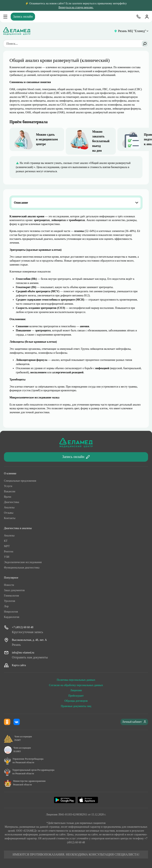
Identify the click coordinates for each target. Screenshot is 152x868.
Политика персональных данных (76, 680)
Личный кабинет (134, 722)
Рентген (9, 552)
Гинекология (11, 596)
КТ (6, 541)
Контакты (10, 518)
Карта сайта (19, 665)
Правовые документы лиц (76, 706)
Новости (9, 585)
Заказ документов (14, 590)
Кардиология (12, 617)
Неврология (11, 612)
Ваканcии (10, 491)
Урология (9, 601)
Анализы (9, 507)
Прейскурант (76, 696)
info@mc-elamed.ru (23, 653)
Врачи (8, 497)
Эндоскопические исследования (23, 562)
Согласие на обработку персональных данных (76, 685)
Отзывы (9, 513)
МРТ (7, 546)
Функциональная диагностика (22, 568)
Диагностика (11, 502)
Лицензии (76, 690)
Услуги (8, 486)
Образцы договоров (76, 701)
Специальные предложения (20, 481)
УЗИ (7, 557)
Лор (6, 606)
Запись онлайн (23, 17)
